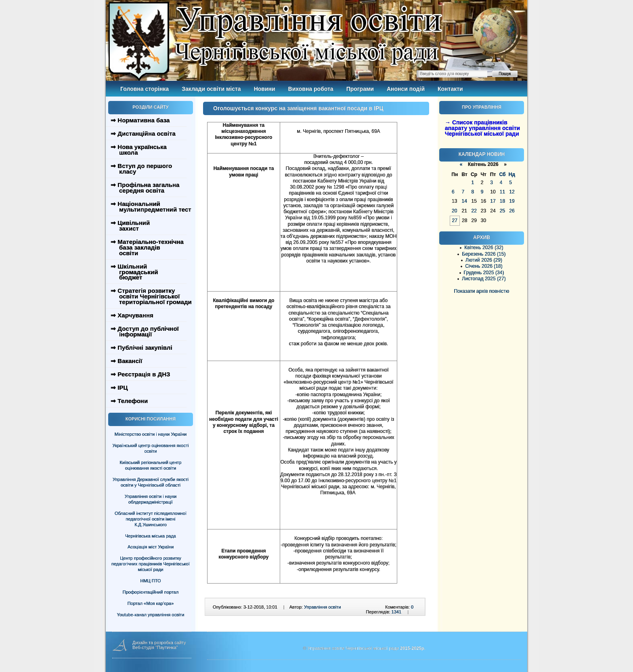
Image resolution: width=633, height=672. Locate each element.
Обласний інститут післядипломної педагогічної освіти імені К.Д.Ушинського (151, 519)
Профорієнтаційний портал (151, 592)
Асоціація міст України (151, 547)
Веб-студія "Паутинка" (155, 647)
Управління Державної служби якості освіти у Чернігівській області (151, 482)
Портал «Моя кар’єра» (151, 603)
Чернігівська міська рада (151, 536)
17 (493, 201)
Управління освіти (322, 607)
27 (455, 220)
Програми (360, 89)
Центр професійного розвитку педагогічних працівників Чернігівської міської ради (151, 564)
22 (474, 211)
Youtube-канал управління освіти (151, 615)
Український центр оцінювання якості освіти (151, 448)
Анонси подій (406, 89)
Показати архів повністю (482, 291)
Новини (265, 89)
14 (464, 201)
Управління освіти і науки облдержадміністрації (151, 499)
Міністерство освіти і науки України (151, 434)
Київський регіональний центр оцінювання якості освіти (151, 465)
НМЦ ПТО (151, 581)
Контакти (450, 89)
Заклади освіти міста (211, 89)
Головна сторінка (145, 89)
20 (454, 211)
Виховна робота (311, 89)
